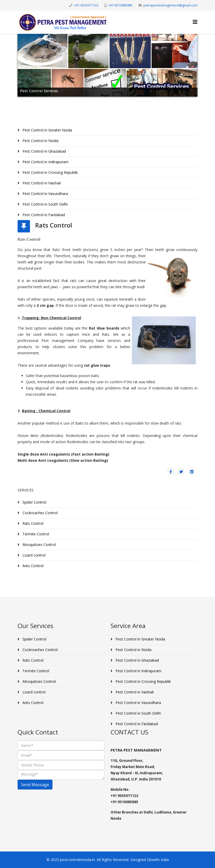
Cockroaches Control (40, 513)
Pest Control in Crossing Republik (50, 172)
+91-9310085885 (120, 5)
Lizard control (33, 555)
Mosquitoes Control (39, 545)
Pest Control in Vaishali (41, 183)
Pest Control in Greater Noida (47, 130)
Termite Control (35, 534)
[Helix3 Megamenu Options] (195, 22)
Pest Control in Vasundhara (45, 194)
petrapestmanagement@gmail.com (170, 5)
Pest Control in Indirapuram (45, 162)
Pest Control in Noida (40, 141)
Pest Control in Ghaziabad (44, 151)
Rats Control (32, 523)
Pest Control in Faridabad (43, 215)
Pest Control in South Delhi (45, 204)
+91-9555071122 (86, 5)
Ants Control (32, 566)
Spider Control (34, 502)
